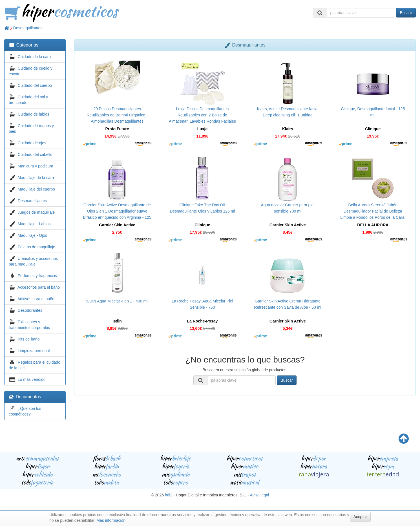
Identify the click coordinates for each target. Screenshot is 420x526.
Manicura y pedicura (36, 166)
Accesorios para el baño (39, 287)
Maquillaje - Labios (34, 224)
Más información (111, 520)
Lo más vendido (32, 379)
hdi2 (169, 495)
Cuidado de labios (34, 114)
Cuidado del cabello (35, 154)
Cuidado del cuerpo (35, 85)
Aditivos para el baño (36, 299)
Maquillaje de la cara (36, 178)
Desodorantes (30, 310)
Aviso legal (259, 495)
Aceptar (360, 517)
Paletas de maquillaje (37, 247)
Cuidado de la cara (34, 57)
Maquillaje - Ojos (32, 235)
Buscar (406, 13)
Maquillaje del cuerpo (36, 189)
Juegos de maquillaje (36, 212)
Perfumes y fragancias (37, 276)
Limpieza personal (34, 351)
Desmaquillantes (28, 28)
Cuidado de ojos (32, 143)
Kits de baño (29, 339)
